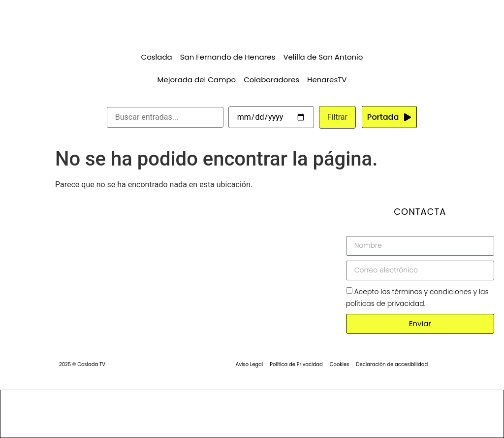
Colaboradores (271, 80)
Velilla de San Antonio (323, 57)
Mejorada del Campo (197, 80)
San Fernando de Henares (228, 57)
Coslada (157, 57)
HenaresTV (327, 80)
